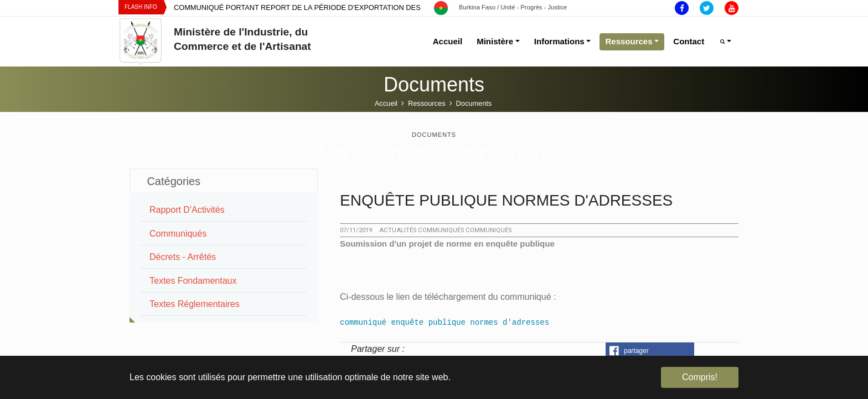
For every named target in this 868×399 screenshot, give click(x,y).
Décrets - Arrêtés (183, 257)
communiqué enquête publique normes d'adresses (445, 323)
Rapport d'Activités (187, 210)
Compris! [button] (700, 377)
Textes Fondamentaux (193, 281)
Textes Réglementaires (195, 304)
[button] (650, 351)
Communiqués (178, 234)
